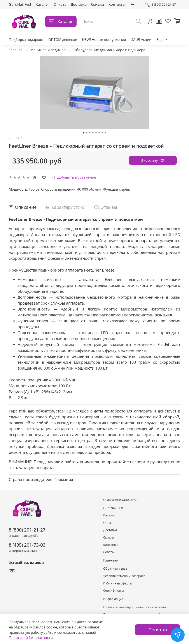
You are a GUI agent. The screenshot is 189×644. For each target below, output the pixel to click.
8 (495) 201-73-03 (27, 545)
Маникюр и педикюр (48, 50)
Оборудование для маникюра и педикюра (109, 50)
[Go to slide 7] (102, 133)
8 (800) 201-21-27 (27, 530)
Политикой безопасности (31, 638)
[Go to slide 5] (96, 133)
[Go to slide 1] (84, 133)
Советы (109, 552)
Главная (16, 50)
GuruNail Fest (20, 4)
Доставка (79, 4)
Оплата (60, 4)
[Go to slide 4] (93, 133)
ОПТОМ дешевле (63, 40)
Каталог (42, 4)
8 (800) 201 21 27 (161, 4)
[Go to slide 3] (90, 133)
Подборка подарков (26, 40)
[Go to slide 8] (105, 133)
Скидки (98, 4)
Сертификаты (114, 590)
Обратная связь (115, 568)
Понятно (158, 630)
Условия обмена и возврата (124, 576)
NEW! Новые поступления (104, 40)
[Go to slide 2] (87, 133)
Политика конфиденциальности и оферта (135, 607)
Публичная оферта (117, 583)
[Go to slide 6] (99, 133)
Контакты (117, 4)
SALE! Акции (141, 40)
